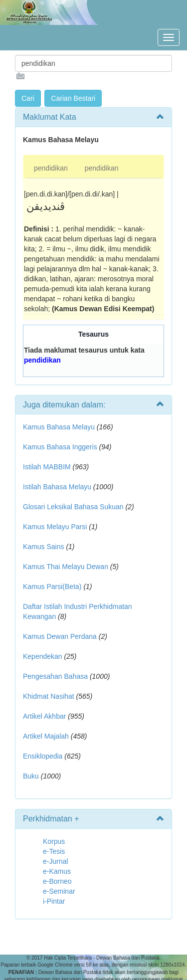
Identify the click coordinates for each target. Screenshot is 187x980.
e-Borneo (57, 881)
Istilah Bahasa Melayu (57, 487)
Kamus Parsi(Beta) (52, 587)
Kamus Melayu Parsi (55, 527)
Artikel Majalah (46, 736)
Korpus (54, 841)
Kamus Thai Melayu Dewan (66, 567)
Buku (31, 776)
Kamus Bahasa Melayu (60, 427)
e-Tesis (54, 851)
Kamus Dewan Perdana (60, 636)
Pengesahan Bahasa (55, 676)
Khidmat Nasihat (49, 696)
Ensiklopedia (43, 756)
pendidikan (51, 168)
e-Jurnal (56, 861)
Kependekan (43, 656)
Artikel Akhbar (44, 716)
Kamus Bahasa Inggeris (60, 447)
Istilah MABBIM (47, 467)
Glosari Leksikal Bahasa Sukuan (73, 507)
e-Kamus (57, 871)
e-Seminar (59, 891)
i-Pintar (54, 901)
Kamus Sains (43, 547)
